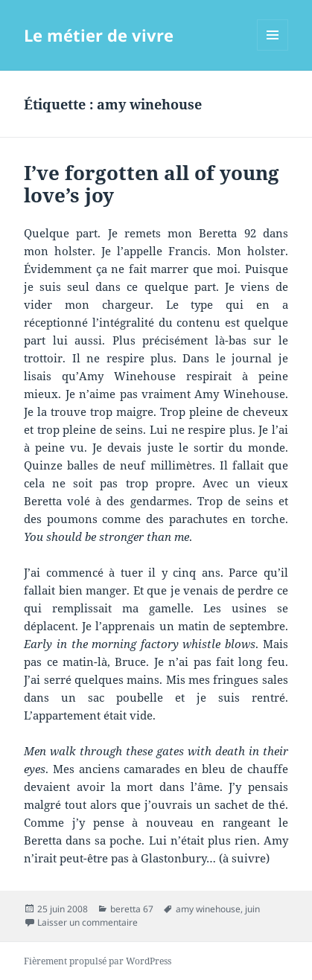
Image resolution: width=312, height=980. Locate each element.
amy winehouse (208, 909)
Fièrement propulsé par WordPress (98, 961)
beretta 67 (132, 909)
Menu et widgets (273, 50)
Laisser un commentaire (87, 922)
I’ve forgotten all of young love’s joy (152, 184)
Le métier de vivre (99, 35)
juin (252, 909)
